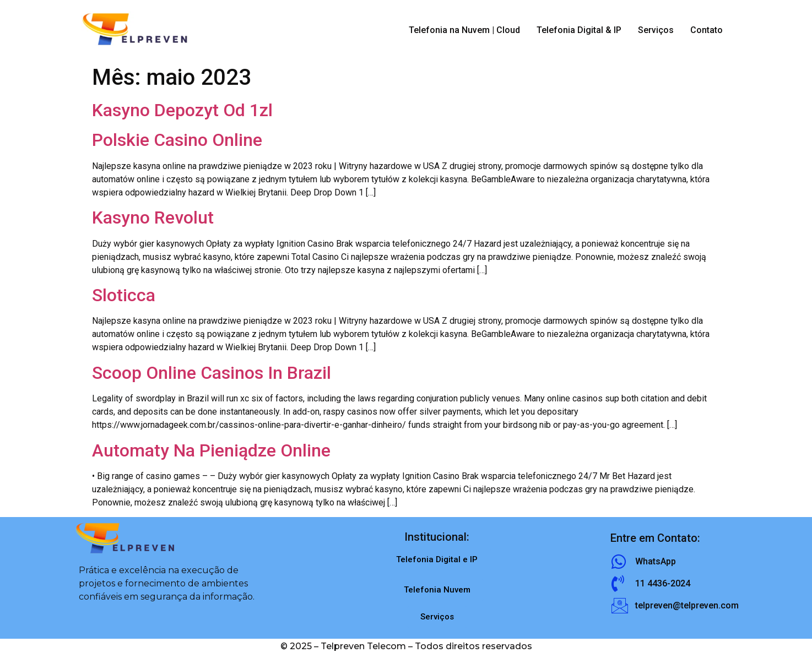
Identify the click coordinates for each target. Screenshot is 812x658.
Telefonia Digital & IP (579, 30)
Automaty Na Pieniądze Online (211, 450)
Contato (707, 30)
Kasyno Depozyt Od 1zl (182, 110)
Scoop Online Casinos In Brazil (212, 373)
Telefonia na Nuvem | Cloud (464, 30)
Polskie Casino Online (177, 140)
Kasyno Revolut (153, 217)
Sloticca (124, 295)
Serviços (656, 30)
